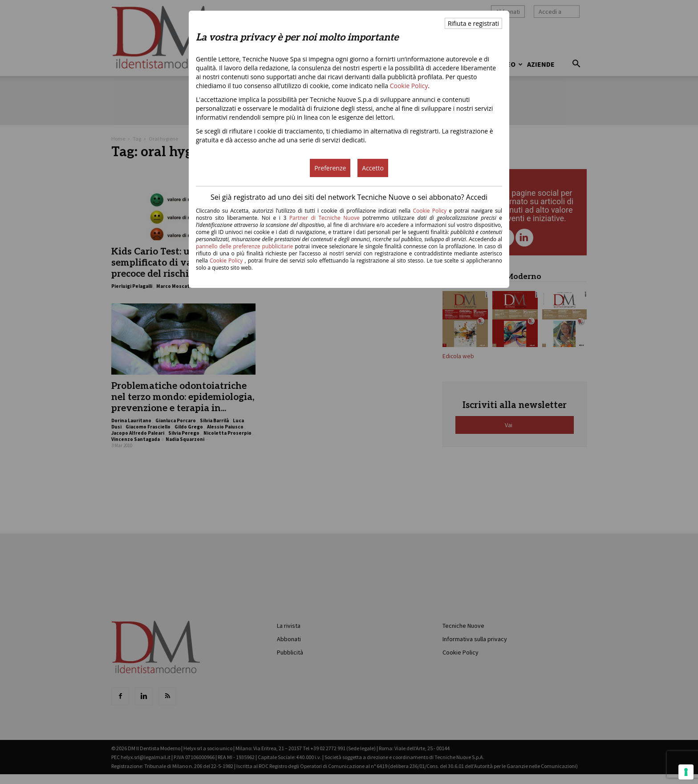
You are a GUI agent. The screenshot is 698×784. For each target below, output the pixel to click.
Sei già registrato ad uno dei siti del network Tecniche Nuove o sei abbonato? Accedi (349, 197)
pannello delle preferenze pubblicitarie (244, 246)
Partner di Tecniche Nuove (326, 218)
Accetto (373, 168)
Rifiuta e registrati (473, 23)
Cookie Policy (409, 86)
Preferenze (330, 168)
